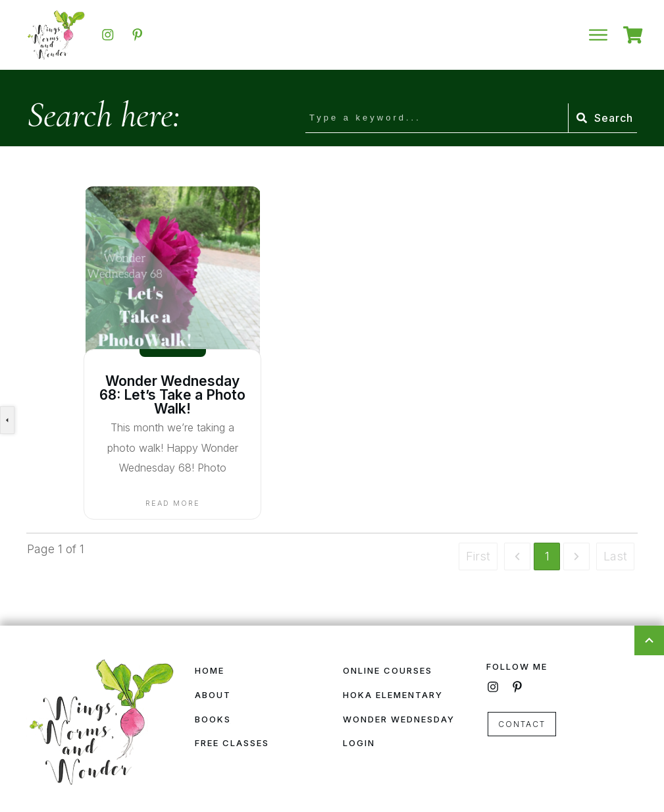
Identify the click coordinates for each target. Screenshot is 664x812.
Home (210, 670)
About (213, 695)
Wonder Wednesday (399, 719)
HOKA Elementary (393, 695)
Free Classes (232, 743)
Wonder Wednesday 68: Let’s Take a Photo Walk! (172, 395)
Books (213, 719)
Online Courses (388, 670)
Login (359, 743)
